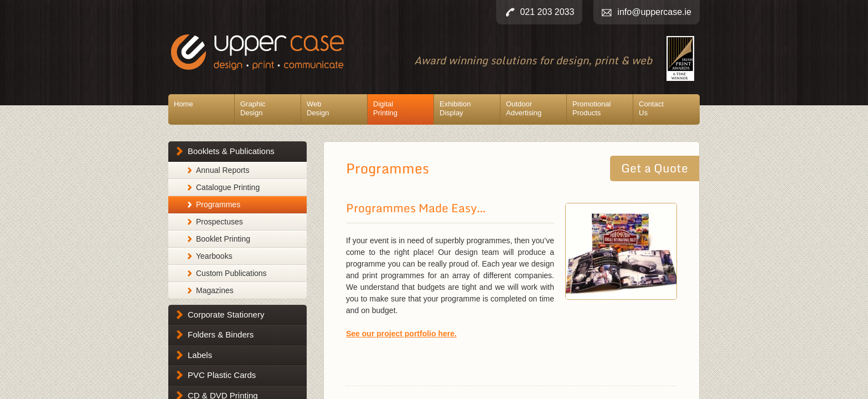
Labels (200, 355)
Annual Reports (223, 170)
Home (184, 104)
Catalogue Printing (228, 187)
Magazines (215, 290)
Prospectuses (219, 222)
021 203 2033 (547, 12)
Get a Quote (655, 168)
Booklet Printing (223, 239)
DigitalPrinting (385, 108)
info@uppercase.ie (654, 12)
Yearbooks (214, 256)
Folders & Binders (221, 334)
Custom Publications (231, 273)
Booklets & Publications (231, 151)
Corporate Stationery (226, 314)
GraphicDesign (253, 108)
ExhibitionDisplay (455, 108)
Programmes (218, 204)
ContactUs (651, 108)
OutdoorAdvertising (524, 108)
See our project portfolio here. (401, 334)
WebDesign (318, 108)
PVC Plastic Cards (222, 375)
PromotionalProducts (591, 108)
